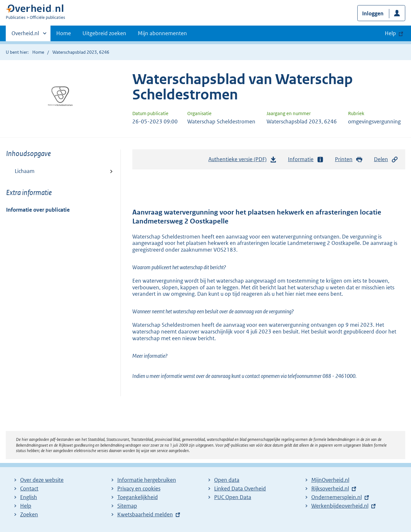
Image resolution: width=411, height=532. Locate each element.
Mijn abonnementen (162, 33)
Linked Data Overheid (240, 489)
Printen (349, 159)
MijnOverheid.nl (330, 480)
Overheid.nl (25, 35)
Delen (386, 159)
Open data (227, 480)
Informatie (306, 159)
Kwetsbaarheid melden (145, 514)
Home (64, 33)
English (29, 497)
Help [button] (390, 33)
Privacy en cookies (139, 489)
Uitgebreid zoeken (104, 33)
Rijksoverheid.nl (330, 489)
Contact (29, 489)
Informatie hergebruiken (147, 480)
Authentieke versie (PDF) (243, 161)
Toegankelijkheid (138, 497)
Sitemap (127, 506)
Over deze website (42, 480)
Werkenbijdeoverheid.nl (340, 506)
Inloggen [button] (373, 13)
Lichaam (25, 171)
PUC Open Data (233, 497)
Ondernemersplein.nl (337, 497)
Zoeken (29, 514)
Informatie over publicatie (38, 210)
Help (26, 506)
